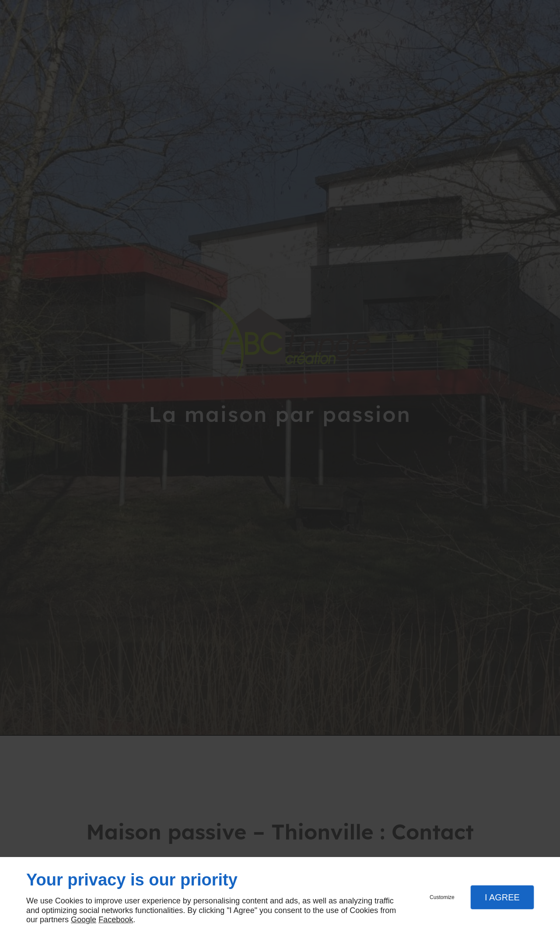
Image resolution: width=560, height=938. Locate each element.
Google (84, 920)
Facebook (116, 920)
